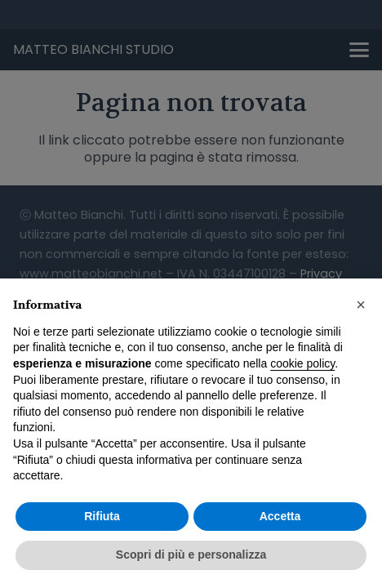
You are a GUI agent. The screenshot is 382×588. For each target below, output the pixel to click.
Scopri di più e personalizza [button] (191, 555)
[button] (361, 305)
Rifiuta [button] (102, 516)
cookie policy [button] (302, 363)
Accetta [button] (280, 516)
